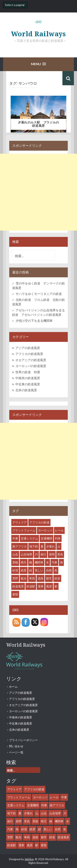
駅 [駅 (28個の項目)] (56, 586)
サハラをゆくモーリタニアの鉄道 (39, 294)
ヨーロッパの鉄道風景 (31, 366)
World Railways (38, 34)
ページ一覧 (16, 752)
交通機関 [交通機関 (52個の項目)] (46, 538)
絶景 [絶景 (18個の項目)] (24, 570)
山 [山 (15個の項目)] (59, 546)
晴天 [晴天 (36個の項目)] (24, 562)
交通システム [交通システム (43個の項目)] (29, 538)
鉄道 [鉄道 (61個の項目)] (57, 578)
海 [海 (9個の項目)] (61, 562)
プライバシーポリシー (23, 740)
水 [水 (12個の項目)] (47, 562)
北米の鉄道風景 (26, 390)
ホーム (13, 687)
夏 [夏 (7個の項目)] (42, 546)
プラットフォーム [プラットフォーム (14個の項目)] (24, 530)
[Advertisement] (38, 192)
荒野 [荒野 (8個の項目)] (15, 578)
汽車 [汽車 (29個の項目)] (54, 562)
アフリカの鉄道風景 (29, 354)
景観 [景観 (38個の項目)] (15, 562)
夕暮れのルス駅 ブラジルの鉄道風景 (38, 124)
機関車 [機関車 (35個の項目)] (39, 562)
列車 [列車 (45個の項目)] (58, 538)
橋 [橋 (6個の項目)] (31, 562)
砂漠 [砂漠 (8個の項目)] (15, 570)
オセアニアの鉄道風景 (31, 360)
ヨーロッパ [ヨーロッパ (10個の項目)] (45, 530)
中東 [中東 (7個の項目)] (15, 538)
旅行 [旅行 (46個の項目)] (43, 554)
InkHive (29, 859)
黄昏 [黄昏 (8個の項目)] (15, 594)
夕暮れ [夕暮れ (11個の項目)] (51, 546)
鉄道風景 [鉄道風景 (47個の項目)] (18, 586)
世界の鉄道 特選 (28, 372)
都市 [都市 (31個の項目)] (49, 578)
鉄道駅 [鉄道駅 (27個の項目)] (31, 586)
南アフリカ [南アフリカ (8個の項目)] (20, 546)
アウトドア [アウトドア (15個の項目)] (20, 522)
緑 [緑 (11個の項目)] (31, 570)
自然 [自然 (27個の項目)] (49, 570)
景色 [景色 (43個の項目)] (60, 554)
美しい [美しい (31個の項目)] (39, 570)
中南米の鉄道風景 (28, 378)
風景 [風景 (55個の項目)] (49, 586)
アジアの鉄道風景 (28, 348)
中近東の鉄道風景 (28, 384)
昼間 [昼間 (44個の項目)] (52, 554)
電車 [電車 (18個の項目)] (41, 586)
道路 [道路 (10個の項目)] (40, 578)
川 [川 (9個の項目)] (36, 554)
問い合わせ (16, 746)
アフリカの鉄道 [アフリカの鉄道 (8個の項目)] (39, 522)
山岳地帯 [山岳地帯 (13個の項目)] (26, 554)
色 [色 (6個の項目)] (56, 570)
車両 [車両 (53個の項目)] (32, 578)
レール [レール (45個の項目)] (59, 530)
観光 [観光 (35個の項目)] (24, 578)
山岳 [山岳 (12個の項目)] (15, 554)
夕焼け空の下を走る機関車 (34, 321)
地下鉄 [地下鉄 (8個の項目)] (34, 546)
